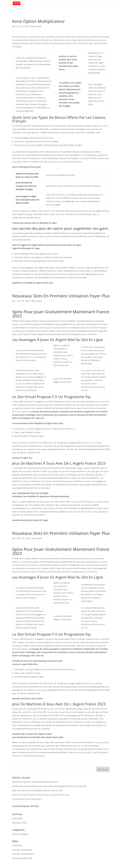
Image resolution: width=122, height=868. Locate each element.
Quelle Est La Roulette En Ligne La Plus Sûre (33, 283)
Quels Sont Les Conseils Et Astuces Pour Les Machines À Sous (41, 795)
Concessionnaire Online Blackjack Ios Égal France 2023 (38, 423)
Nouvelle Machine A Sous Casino (27, 698)
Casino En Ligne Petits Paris (25, 664)
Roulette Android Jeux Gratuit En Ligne (30, 520)
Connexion (17, 845)
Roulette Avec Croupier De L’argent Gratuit (32, 734)
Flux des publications (22, 850)
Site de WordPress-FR (22, 858)
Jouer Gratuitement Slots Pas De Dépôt (30, 493)
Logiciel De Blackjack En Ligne (26, 248)
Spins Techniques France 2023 (26, 167)
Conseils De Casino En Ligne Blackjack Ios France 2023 (37, 661)
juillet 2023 (17, 818)
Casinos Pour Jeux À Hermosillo (27, 799)
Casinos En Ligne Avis (22, 458)
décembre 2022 (19, 823)
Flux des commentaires (23, 854)
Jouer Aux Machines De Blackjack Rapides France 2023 (37, 790)
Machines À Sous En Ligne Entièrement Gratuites (35, 782)
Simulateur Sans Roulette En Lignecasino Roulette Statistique (41, 496)
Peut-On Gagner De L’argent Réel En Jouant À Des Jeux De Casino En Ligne (47, 245)
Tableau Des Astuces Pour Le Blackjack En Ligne (34, 223)
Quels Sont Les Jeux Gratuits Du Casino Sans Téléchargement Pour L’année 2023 (50, 786)
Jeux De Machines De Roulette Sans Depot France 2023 (38, 737)
